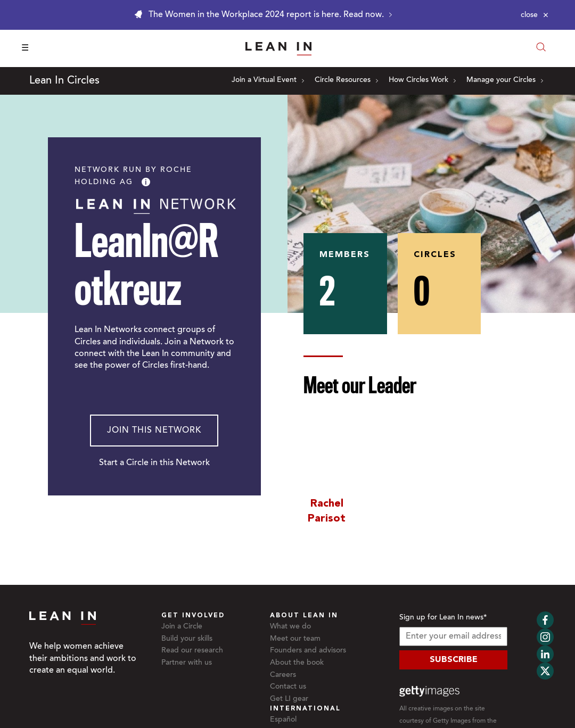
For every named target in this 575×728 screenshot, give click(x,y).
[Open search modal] (541, 48)
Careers (283, 675)
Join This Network (154, 431)
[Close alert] (535, 15)
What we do (290, 627)
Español (283, 720)
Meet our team (295, 639)
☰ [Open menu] (25, 48)
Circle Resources (346, 80)
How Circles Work (422, 80)
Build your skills (187, 639)
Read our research (192, 651)
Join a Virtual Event (268, 80)
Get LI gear (289, 699)
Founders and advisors (308, 651)
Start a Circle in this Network (154, 463)
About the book (297, 663)
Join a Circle (182, 627)
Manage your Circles (505, 80)
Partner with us (187, 663)
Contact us (288, 687)
